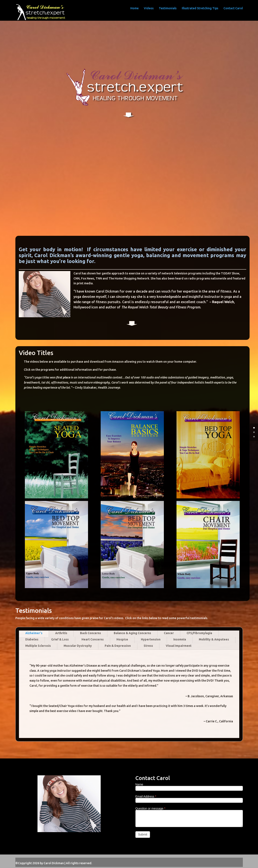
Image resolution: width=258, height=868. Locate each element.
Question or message (150, 808)
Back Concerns (90, 633)
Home (134, 8)
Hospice (122, 639)
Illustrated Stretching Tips (200, 8)
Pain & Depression (118, 646)
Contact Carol (233, 8)
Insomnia (180, 639)
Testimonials (168, 8)
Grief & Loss (60, 639)
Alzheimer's (34, 633)
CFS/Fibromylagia (199, 633)
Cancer (169, 633)
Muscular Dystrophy (78, 646)
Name (139, 784)
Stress (148, 646)
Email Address (146, 796)
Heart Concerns (93, 639)
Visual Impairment (179, 646)
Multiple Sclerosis (38, 646)
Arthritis (61, 633)
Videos (149, 8)
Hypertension (151, 639)
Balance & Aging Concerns (132, 633)
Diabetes (32, 639)
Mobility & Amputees (214, 639)
